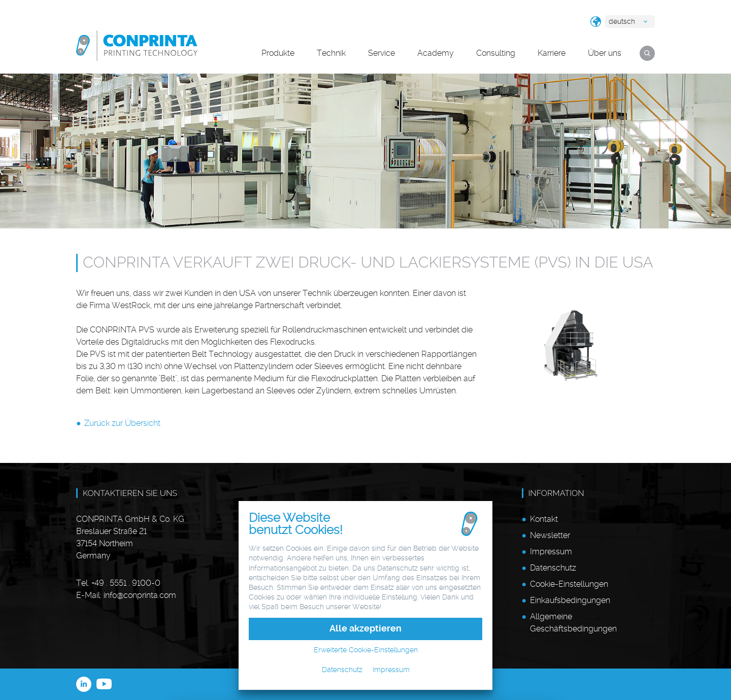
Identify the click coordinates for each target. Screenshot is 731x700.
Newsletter (550, 535)
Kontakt (544, 519)
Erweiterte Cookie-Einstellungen (366, 650)
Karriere (552, 53)
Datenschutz (553, 568)
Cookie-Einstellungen (569, 584)
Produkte (278, 53)
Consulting (496, 53)
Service (381, 53)
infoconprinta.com (140, 595)
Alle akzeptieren (365, 628)
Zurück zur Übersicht (122, 423)
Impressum (551, 552)
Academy (436, 53)
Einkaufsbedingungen (570, 600)
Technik (331, 53)
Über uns (605, 53)
